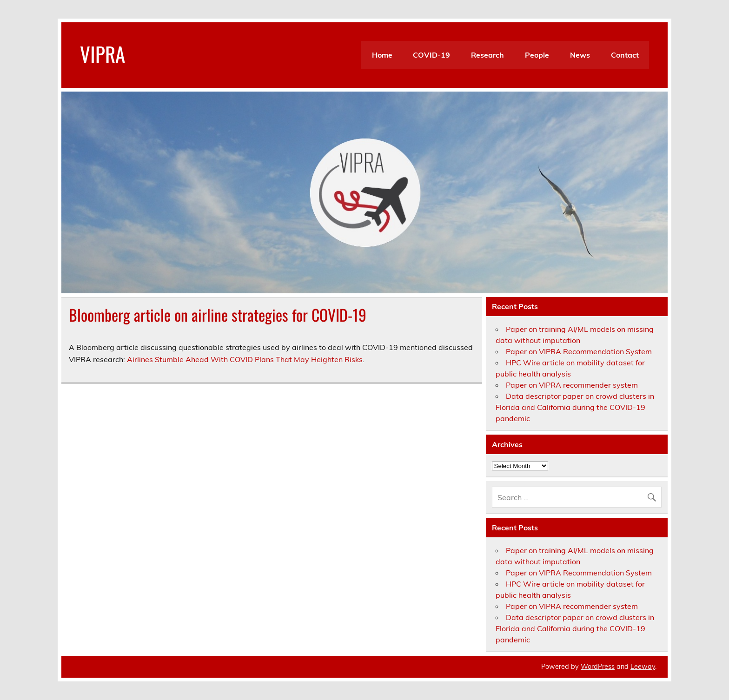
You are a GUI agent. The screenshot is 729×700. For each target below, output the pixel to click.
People (537, 55)
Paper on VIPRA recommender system (572, 385)
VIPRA (103, 53)
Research (487, 55)
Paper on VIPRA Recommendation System (579, 351)
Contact (625, 55)
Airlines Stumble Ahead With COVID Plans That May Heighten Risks (245, 359)
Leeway (643, 667)
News (580, 55)
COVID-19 (431, 55)
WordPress (598, 667)
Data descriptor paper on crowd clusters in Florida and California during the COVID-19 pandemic (575, 407)
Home (382, 55)
